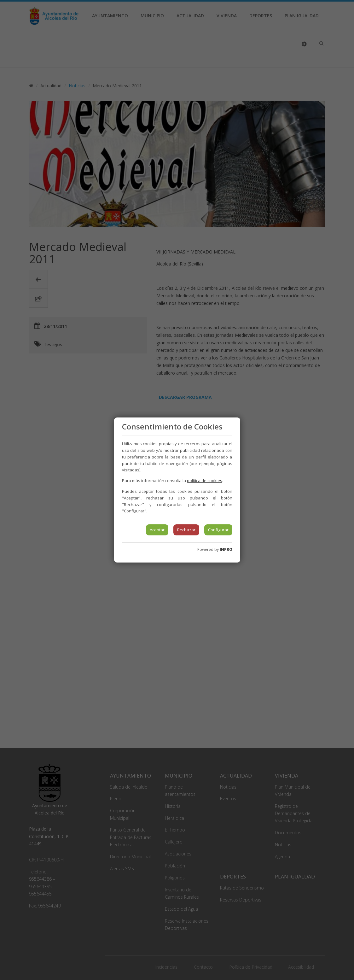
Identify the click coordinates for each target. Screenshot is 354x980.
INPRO (226, 549)
